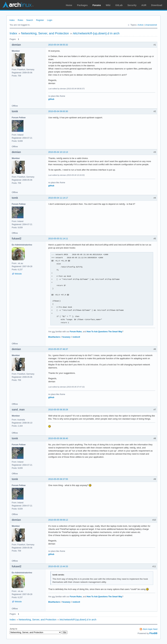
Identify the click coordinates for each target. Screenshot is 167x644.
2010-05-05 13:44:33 (58, 566)
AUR (144, 5)
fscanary (66, 337)
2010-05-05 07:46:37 (58, 349)
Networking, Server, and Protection (45, 33)
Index (12, 20)
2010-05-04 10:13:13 (58, 152)
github (51, 99)
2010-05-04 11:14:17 (58, 198)
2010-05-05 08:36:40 (58, 438)
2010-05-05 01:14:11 (58, 239)
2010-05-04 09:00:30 (58, 111)
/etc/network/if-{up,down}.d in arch (96, 33)
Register (40, 20)
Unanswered (151, 25)
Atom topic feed (150, 629)
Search (30, 20)
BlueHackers (54, 337)
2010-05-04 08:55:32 (58, 45)
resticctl (76, 337)
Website (18, 274)
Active (140, 25)
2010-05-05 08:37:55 (58, 479)
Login (50, 20)
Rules (20, 20)
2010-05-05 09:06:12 (58, 520)
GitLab (119, 5)
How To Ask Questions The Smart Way (104, 332)
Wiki (108, 5)
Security (132, 5)
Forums (97, 5)
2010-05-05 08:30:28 (58, 410)
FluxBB (153, 633)
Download (157, 5)
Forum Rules (76, 332)
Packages (82, 5)
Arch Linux (18, 5)
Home (69, 5)
